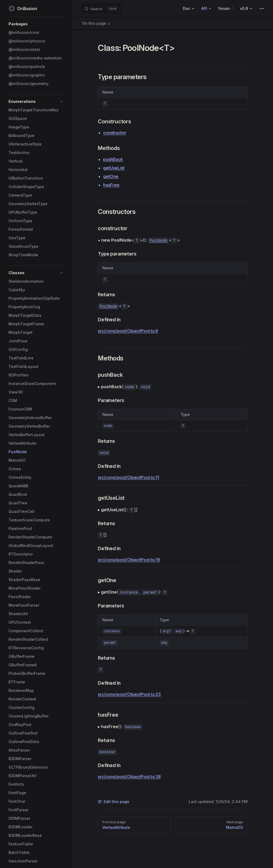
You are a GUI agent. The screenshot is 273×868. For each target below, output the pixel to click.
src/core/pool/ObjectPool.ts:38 (129, 777)
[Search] (101, 9)
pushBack (113, 159)
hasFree (111, 185)
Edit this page (114, 802)
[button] (36, 24)
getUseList (114, 168)
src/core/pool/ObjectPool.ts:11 (129, 477)
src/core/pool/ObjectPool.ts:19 (129, 560)
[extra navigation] (262, 9)
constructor (115, 133)
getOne (111, 176)
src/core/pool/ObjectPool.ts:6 (128, 331)
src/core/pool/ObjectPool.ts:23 (129, 694)
